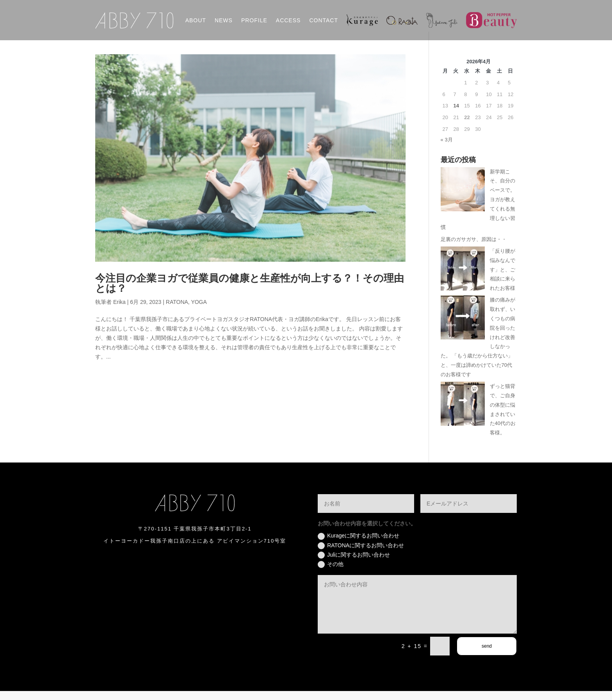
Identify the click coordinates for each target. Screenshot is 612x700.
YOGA (199, 311)
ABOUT (196, 20)
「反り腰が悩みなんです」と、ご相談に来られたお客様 (503, 278)
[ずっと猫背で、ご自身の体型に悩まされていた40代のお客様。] (463, 414)
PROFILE (254, 20)
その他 (331, 573)
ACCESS (288, 20)
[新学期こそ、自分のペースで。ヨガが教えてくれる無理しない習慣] (463, 199)
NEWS (224, 20)
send (487, 655)
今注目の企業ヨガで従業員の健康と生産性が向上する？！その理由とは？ (250, 292)
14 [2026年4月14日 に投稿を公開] (456, 115)
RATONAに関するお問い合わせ (361, 554)
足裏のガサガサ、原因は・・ (474, 248)
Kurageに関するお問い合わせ (358, 545)
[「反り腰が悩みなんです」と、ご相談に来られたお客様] (463, 279)
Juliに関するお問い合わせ (354, 564)
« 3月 (447, 148)
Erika (119, 311)
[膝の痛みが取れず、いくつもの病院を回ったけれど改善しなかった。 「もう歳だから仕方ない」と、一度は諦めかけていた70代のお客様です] (463, 328)
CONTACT (324, 20)
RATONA (177, 311)
